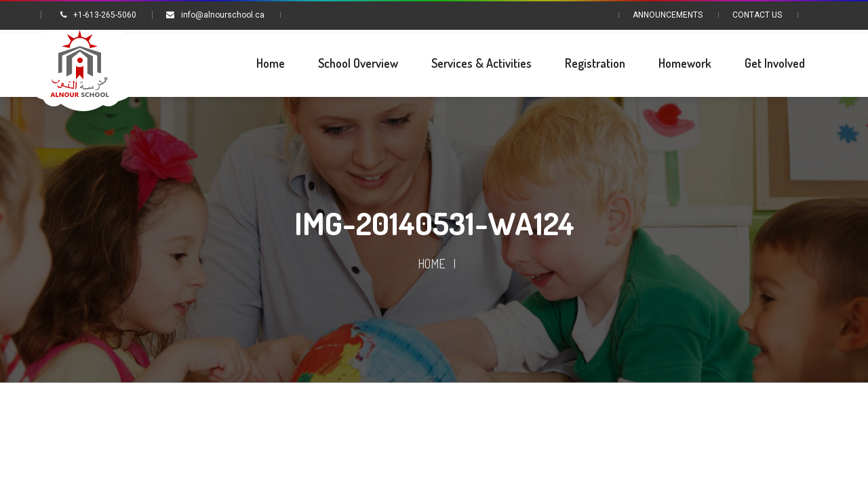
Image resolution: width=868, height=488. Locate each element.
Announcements (668, 15)
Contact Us (757, 15)
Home (432, 264)
